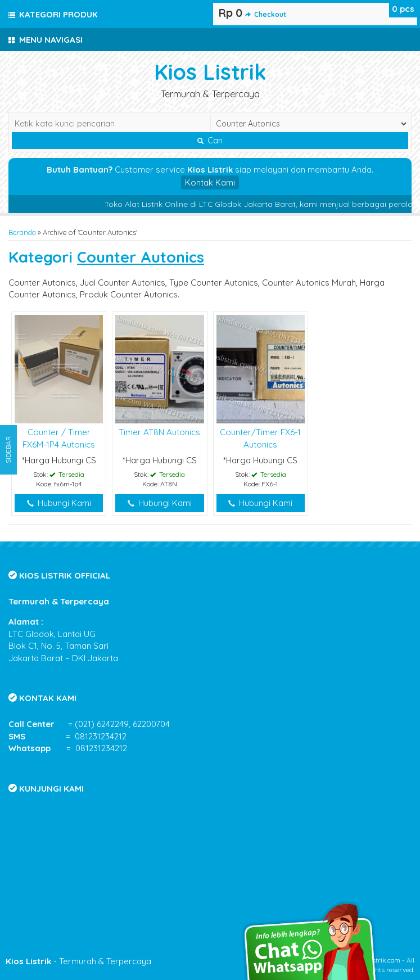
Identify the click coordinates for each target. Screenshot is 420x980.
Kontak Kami (210, 182)
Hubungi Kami (59, 503)
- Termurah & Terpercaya (78, 961)
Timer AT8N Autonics (159, 432)
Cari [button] (210, 141)
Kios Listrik (210, 72)
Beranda (22, 232)
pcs (403, 9)
